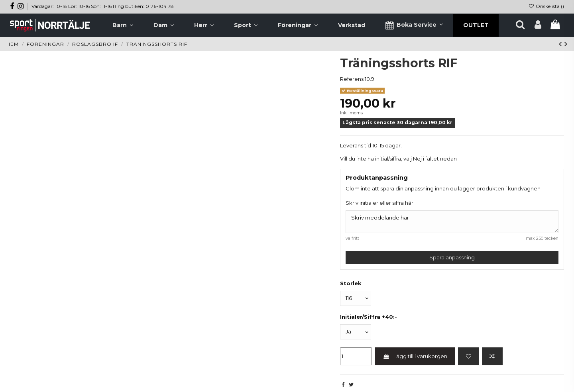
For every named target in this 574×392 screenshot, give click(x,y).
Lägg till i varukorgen (415, 356)
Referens (352, 79)
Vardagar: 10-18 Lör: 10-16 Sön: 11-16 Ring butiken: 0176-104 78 (103, 6)
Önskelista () (546, 6)
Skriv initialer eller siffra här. (380, 203)
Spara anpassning (452, 257)
